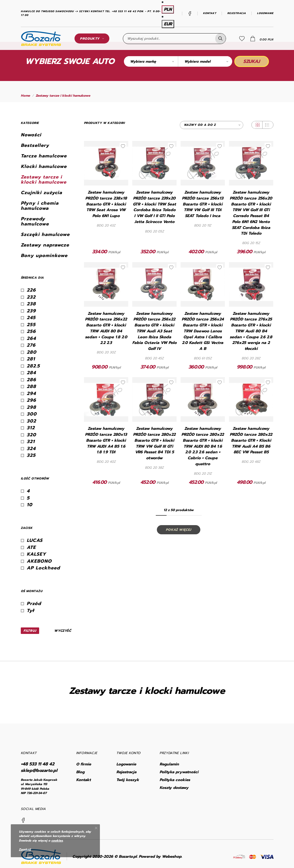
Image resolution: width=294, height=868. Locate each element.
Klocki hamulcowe (44, 166)
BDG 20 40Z (106, 462)
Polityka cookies (175, 780)
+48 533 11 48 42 (38, 764)
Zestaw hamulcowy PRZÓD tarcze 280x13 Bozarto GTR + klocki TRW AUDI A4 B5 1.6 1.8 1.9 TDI (106, 440)
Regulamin (169, 764)
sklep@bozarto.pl (39, 771)
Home (25, 96)
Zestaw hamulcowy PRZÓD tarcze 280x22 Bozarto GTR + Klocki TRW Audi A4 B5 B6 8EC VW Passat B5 (251, 440)
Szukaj (252, 61)
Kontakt (210, 13)
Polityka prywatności (179, 772)
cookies (57, 841)
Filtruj (30, 631)
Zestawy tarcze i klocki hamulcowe (63, 96)
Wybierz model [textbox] (197, 61)
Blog (80, 772)
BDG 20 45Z (154, 358)
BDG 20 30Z (106, 352)
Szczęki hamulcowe (45, 234)
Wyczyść (63, 631)
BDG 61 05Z (203, 358)
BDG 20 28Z (251, 358)
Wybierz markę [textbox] (143, 61)
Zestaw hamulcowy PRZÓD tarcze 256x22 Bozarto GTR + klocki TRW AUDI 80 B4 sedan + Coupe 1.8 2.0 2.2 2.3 (106, 328)
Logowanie (265, 13)
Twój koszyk (128, 780)
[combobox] (151, 61)
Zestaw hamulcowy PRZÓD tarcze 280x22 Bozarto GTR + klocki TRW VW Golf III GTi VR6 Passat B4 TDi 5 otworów (154, 443)
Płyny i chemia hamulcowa (40, 206)
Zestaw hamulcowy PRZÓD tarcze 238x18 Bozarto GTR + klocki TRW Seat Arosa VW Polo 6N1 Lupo (106, 204)
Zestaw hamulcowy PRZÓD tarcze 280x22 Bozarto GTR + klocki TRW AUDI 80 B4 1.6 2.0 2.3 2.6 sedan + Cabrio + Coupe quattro (203, 446)
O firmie (84, 764)
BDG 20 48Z (251, 462)
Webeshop (172, 857)
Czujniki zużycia (41, 193)
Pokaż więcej (179, 530)
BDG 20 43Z (106, 225)
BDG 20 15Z (251, 243)
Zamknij (25, 850)
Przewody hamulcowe (35, 221)
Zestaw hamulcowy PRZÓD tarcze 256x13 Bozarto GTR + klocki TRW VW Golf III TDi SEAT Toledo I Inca (203, 204)
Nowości (31, 135)
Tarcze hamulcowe (44, 156)
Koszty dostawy (174, 788)
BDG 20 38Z (154, 468)
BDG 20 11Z (203, 225)
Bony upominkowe (44, 256)
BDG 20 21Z (203, 474)
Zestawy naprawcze (45, 245)
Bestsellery (35, 145)
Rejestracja (237, 13)
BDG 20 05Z (154, 231)
